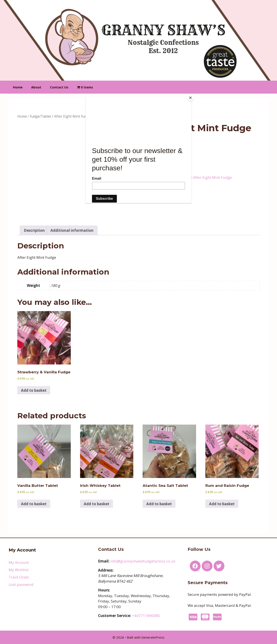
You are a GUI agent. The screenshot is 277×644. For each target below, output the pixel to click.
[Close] (190, 98)
